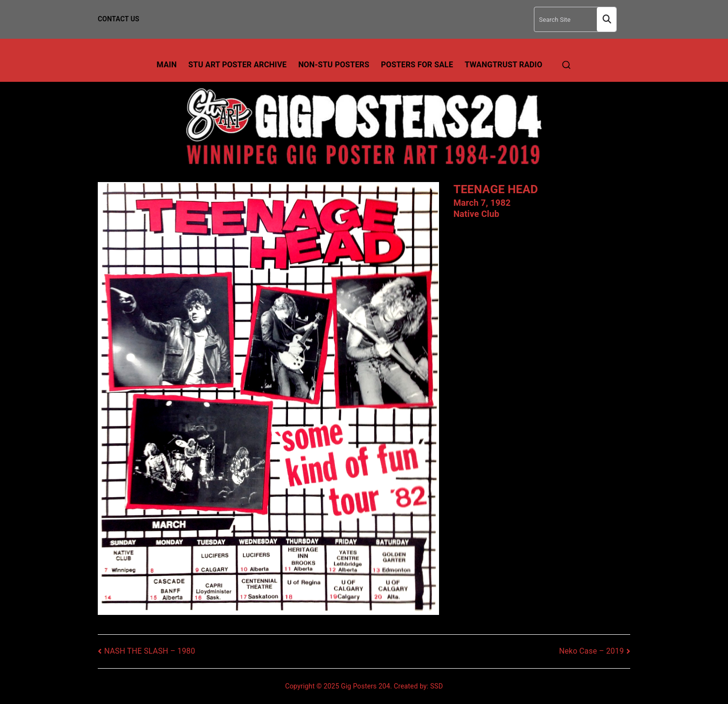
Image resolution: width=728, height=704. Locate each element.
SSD (437, 686)
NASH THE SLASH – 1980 (150, 651)
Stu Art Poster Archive (237, 65)
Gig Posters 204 (365, 686)
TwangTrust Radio (503, 65)
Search (607, 20)
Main (167, 65)
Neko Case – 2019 (591, 651)
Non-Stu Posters (334, 65)
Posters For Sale (417, 65)
